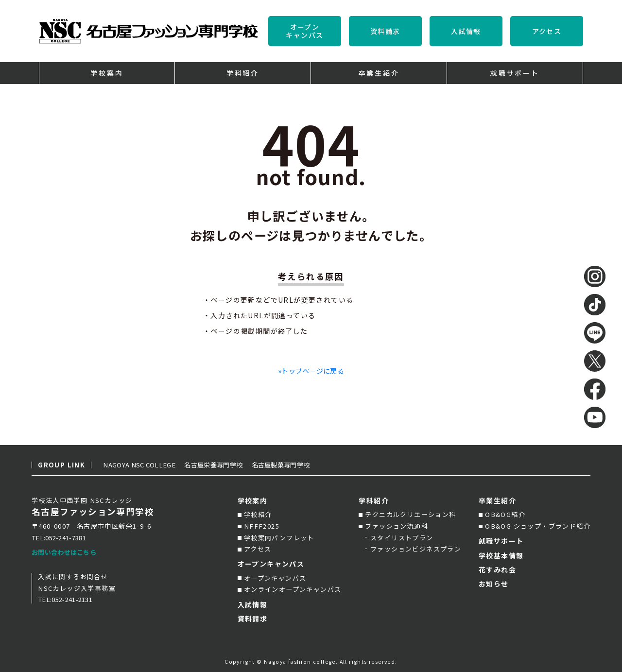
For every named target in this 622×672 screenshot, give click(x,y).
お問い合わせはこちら (67, 552)
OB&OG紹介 (505, 514)
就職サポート (501, 541)
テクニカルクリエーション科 (410, 514)
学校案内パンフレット (279, 538)
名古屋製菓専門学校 (297, 465)
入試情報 (466, 31)
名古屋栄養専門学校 (225, 465)
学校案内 (253, 500)
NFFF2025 (262, 526)
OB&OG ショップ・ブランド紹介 (538, 526)
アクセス (547, 31)
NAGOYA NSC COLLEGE (144, 465)
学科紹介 (374, 500)
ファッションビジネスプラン (416, 549)
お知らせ (494, 584)
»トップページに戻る (311, 371)
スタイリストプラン (402, 538)
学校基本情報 (501, 555)
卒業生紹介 (497, 500)
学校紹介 (258, 514)
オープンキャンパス (304, 31)
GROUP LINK (61, 465)
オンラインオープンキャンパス (293, 589)
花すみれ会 (497, 569)
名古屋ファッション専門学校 (93, 512)
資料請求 (385, 31)
